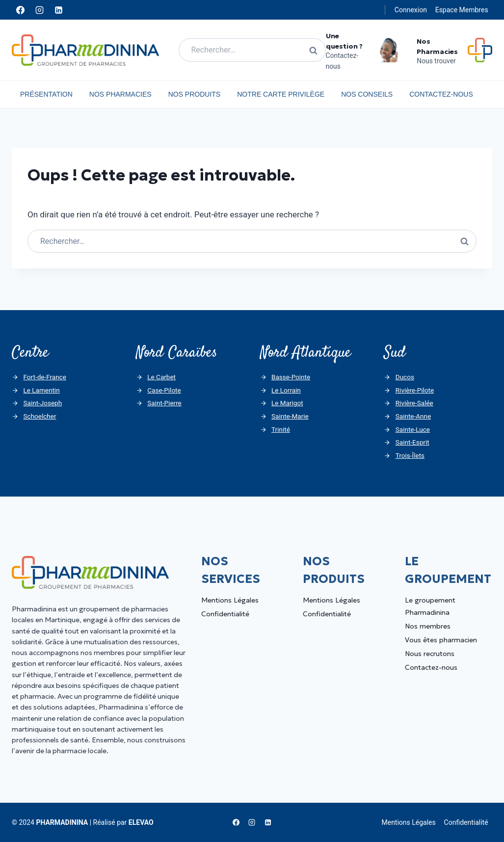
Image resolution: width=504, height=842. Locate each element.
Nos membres (428, 626)
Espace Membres (462, 10)
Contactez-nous (441, 94)
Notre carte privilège (281, 94)
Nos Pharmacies (120, 94)
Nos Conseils (367, 94)
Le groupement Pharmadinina (430, 606)
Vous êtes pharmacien (441, 640)
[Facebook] (20, 10)
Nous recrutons (430, 654)
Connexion (411, 10)
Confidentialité (225, 614)
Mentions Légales (230, 600)
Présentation (46, 94)
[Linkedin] (58, 10)
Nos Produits (195, 94)
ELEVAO (141, 822)
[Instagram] (39, 10)
